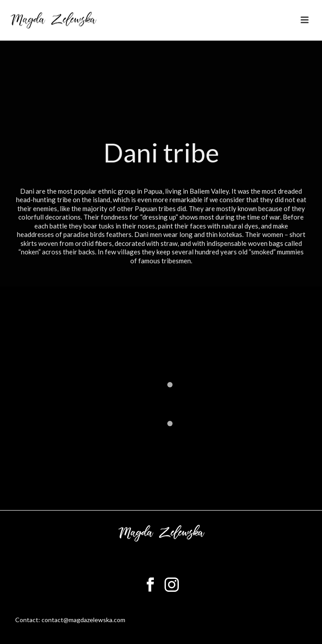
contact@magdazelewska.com (83, 620)
